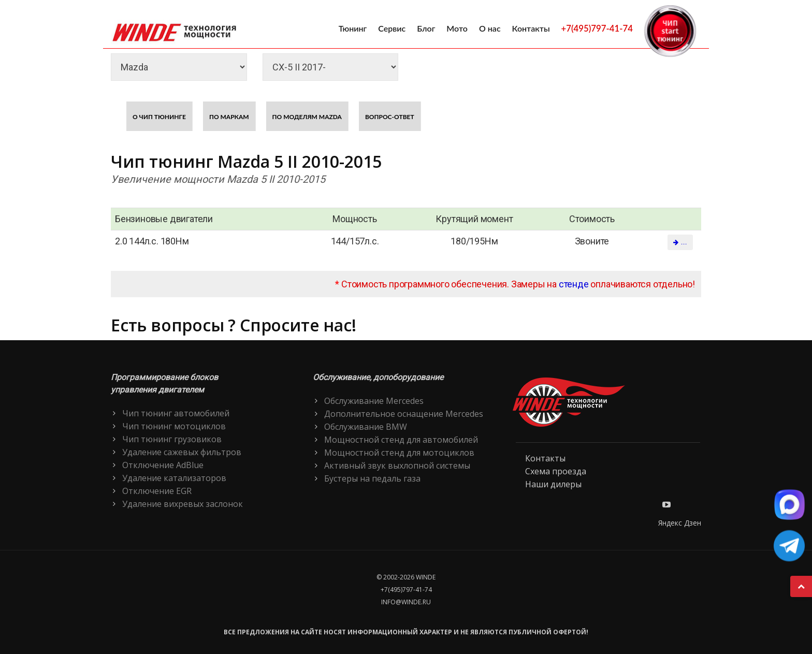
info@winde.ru (406, 602)
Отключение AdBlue (163, 465)
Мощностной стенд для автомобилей (401, 440)
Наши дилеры (553, 484)
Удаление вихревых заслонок (183, 504)
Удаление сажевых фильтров (182, 452)
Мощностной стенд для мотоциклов (399, 453)
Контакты (531, 28)
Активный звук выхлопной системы (397, 466)
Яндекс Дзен (680, 523)
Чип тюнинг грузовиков (172, 439)
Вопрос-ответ (390, 117)
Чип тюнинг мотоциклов (174, 426)
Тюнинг (353, 28)
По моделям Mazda (307, 117)
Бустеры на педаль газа (372, 478)
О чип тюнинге (159, 117)
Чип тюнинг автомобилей (176, 413)
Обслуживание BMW (366, 427)
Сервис (392, 28)
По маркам (229, 117)
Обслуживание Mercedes (374, 401)
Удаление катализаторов (174, 478)
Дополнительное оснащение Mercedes (404, 414)
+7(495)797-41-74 (597, 28)
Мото (457, 28)
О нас (490, 28)
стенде (574, 284)
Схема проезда (556, 471)
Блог (426, 28)
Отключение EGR (157, 491)
